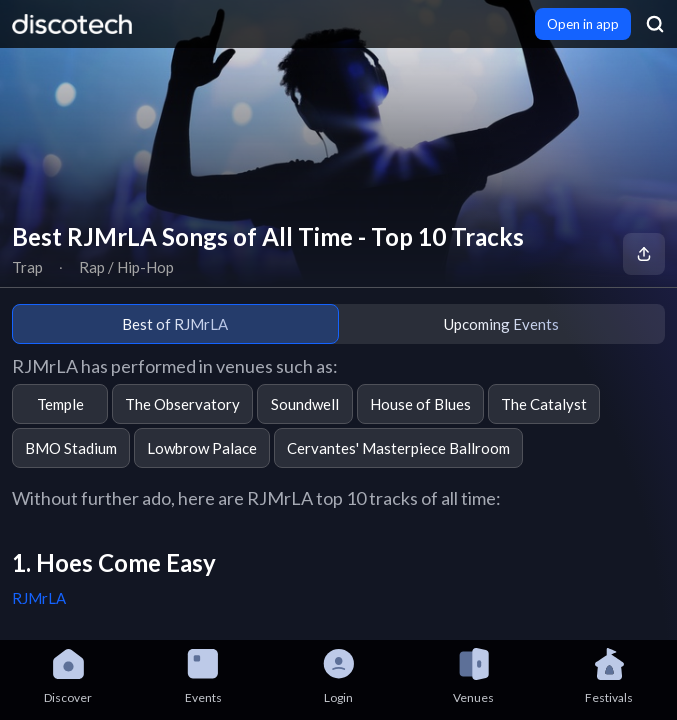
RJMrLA (39, 598)
